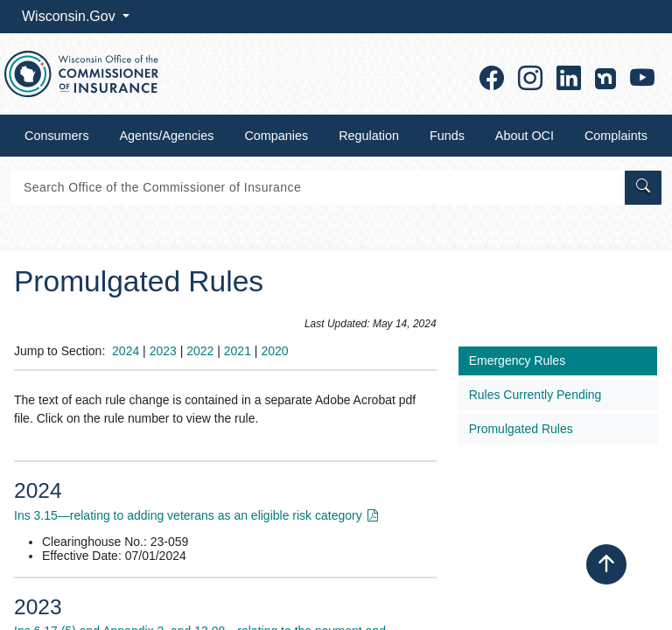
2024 (126, 351)
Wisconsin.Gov (70, 16)
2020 (274, 351)
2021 (238, 351)
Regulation (369, 136)
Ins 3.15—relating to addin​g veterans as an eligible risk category (188, 515)
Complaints (616, 136)
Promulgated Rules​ (521, 429)
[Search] (316, 188)
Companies (276, 136)
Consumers (57, 136)
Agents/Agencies (167, 136)
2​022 (200, 351)
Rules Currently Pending (535, 395)
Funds (447, 136)
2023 (163, 351)
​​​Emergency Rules (518, 360)
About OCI (525, 136)
